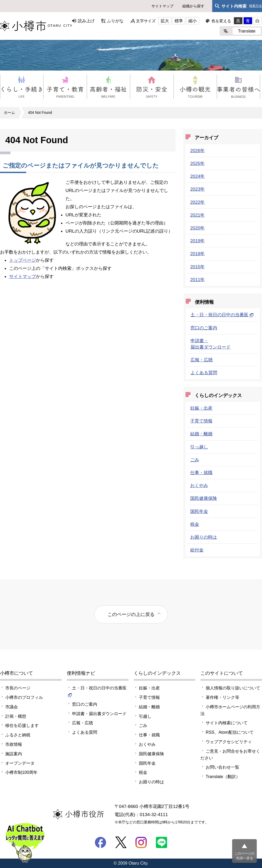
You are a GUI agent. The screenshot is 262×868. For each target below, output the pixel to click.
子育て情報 (201, 421)
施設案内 (14, 754)
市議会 (12, 707)
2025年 (197, 163)
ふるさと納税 (18, 735)
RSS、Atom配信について (230, 732)
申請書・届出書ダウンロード (99, 714)
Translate (247, 31)
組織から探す (193, 6)
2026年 (197, 151)
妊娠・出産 (201, 408)
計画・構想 (16, 716)
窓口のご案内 (204, 328)
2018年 (197, 254)
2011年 (197, 280)
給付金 (197, 550)
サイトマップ (162, 6)
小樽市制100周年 (21, 772)
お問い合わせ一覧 (222, 767)
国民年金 (199, 511)
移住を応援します (22, 725)
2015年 (197, 267)
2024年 (197, 176)
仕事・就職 (201, 473)
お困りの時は (204, 537)
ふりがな (115, 21)
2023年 (197, 189)
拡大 (165, 21)
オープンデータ (20, 763)
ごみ (195, 460)
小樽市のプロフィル (24, 697)
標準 (179, 21)
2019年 (197, 241)
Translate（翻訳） (223, 776)
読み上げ (86, 21)
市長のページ (18, 688)
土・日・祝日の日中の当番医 (222, 315)
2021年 (197, 215)
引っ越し (199, 447)
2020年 (197, 228)
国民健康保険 (204, 498)
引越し (145, 716)
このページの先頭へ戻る (244, 856)
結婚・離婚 (201, 434)
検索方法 (255, 6)
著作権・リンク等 (222, 697)
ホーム (9, 112)
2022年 (197, 202)
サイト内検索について (227, 723)
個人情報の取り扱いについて (233, 688)
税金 (195, 524)
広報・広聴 (202, 360)
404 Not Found (40, 112)
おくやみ (199, 485)
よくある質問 (204, 373)
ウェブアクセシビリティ (229, 742)
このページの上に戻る (131, 614)
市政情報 (14, 744)
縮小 (193, 21)
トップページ (23, 260)
